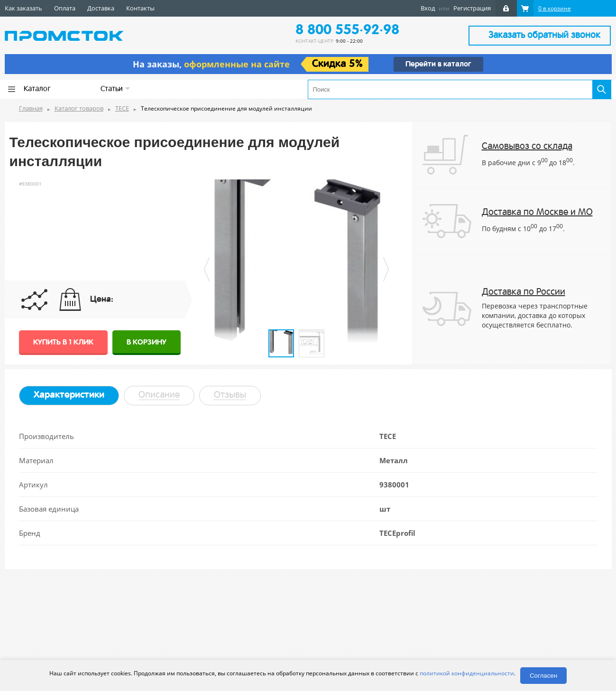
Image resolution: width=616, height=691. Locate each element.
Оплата (65, 8)
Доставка (101, 8)
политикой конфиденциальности (467, 673)
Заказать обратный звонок (544, 36)
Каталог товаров (79, 108)
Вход (428, 8)
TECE (122, 108)
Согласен (543, 676)
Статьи (115, 89)
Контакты (140, 8)
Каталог (37, 89)
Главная (31, 108)
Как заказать (23, 8)
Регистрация (472, 8)
